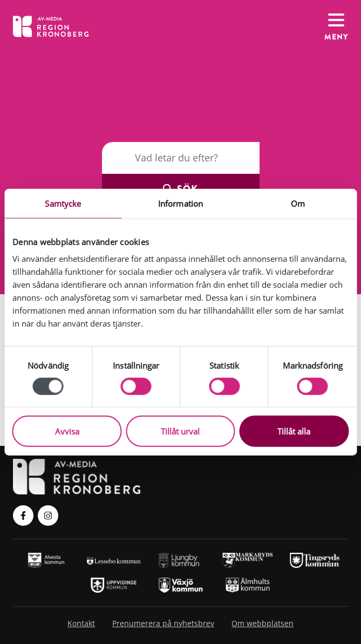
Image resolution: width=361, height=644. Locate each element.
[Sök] (181, 158)
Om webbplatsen (263, 623)
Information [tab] (180, 203)
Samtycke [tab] (63, 203)
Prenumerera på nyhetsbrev (163, 623)
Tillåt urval (180, 431)
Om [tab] (298, 203)
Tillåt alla (294, 431)
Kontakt (81, 623)
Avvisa (67, 431)
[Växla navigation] (336, 26)
